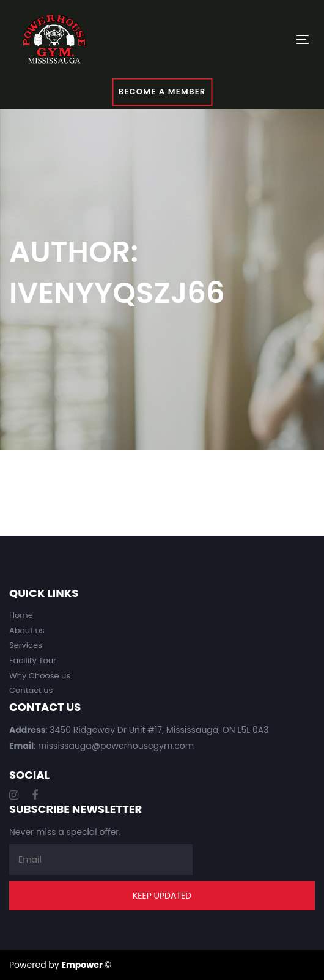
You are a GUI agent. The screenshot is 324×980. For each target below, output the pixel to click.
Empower (82, 965)
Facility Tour (33, 660)
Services (26, 645)
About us (27, 630)
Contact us (31, 690)
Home (21, 615)
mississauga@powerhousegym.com (116, 746)
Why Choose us (40, 676)
